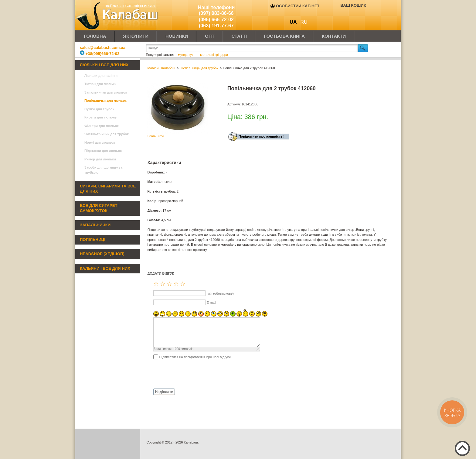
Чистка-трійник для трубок (107, 134)
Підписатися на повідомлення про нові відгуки (195, 357)
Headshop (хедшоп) (102, 254)
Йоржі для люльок (100, 142)
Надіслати (164, 392)
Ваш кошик (353, 5)
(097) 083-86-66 (216, 13)
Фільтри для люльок (102, 126)
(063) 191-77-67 (216, 26)
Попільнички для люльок (105, 101)
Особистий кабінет (295, 6)
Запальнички (95, 225)
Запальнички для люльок (106, 92)
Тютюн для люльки (100, 84)
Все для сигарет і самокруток (100, 208)
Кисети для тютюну (100, 117)
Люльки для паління (101, 76)
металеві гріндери (214, 55)
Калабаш (118, 15)
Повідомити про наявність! (261, 136)
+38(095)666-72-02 (100, 54)
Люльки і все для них (104, 65)
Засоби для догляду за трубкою (103, 170)
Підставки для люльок (103, 151)
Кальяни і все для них (105, 268)
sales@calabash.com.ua (103, 48)
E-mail (211, 303)
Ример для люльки (100, 159)
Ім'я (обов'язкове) (220, 293)
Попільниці (93, 240)
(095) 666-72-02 (216, 20)
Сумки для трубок (99, 109)
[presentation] (193, 374)
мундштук (186, 55)
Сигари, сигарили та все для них (108, 189)
